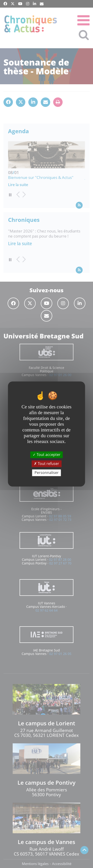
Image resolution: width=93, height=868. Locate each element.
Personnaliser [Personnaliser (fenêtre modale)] (47, 473)
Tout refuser (46, 464)
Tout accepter (47, 455)
